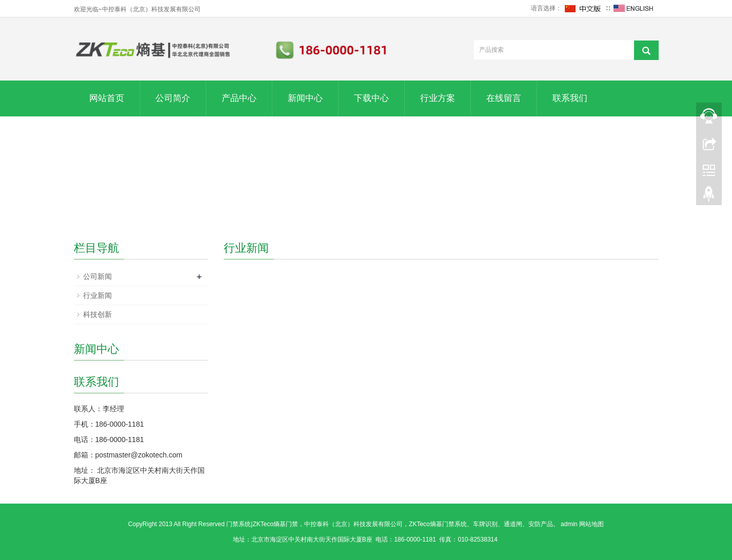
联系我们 (570, 98)
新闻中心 (305, 98)
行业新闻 (97, 295)
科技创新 (97, 314)
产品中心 (239, 98)
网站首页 (107, 98)
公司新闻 (97, 276)
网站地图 (591, 524)
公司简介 (173, 98)
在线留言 (504, 98)
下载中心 (371, 98)
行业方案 (438, 98)
